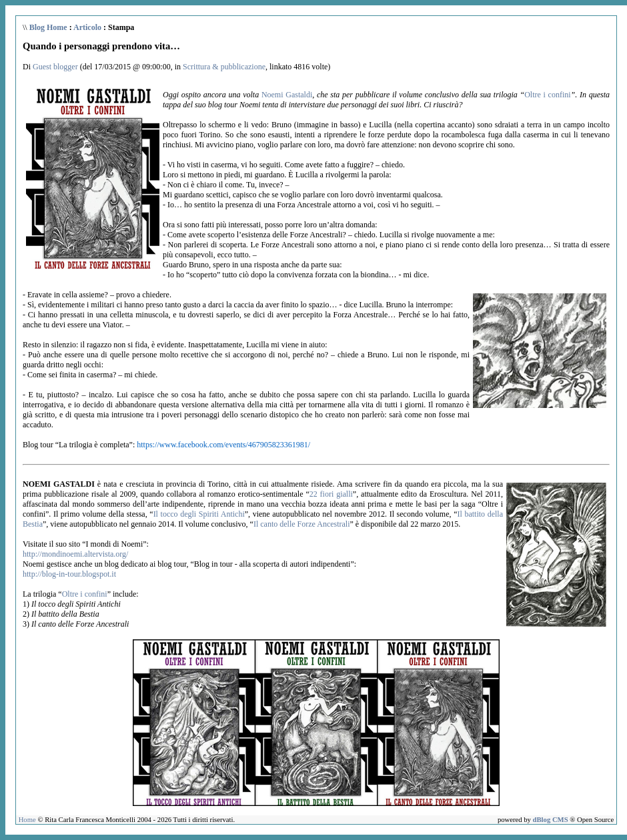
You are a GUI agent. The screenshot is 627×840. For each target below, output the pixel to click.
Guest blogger (55, 67)
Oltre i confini (547, 95)
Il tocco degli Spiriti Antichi (199, 514)
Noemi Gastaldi (287, 95)
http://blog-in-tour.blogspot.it (69, 574)
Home (27, 820)
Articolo (87, 27)
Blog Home (48, 27)
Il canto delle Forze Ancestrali (302, 524)
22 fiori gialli (331, 494)
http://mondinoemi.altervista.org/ (75, 554)
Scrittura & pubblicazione (224, 67)
